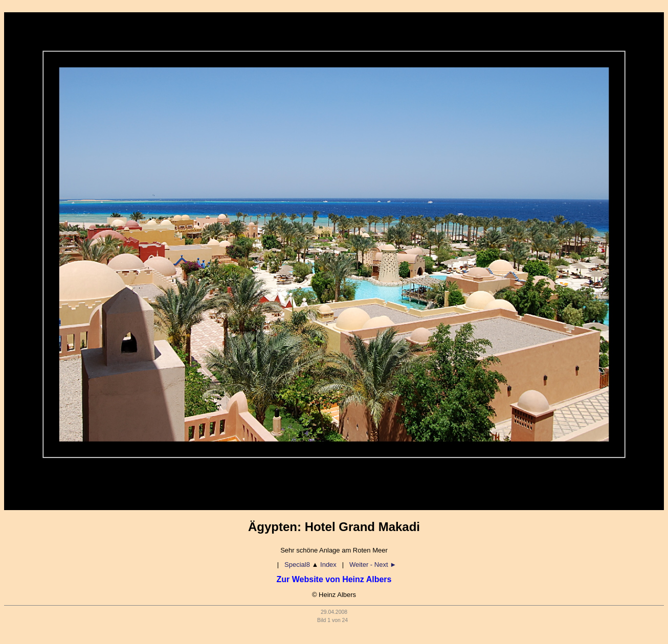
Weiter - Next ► (373, 565)
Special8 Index (310, 565)
